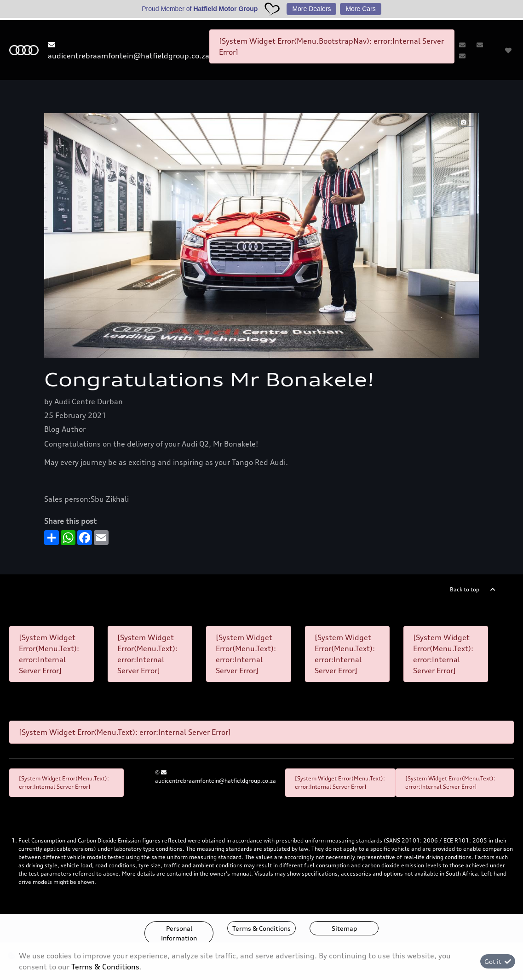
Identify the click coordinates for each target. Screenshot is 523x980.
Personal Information (179, 933)
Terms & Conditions (261, 928)
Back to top (465, 589)
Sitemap (344, 928)
